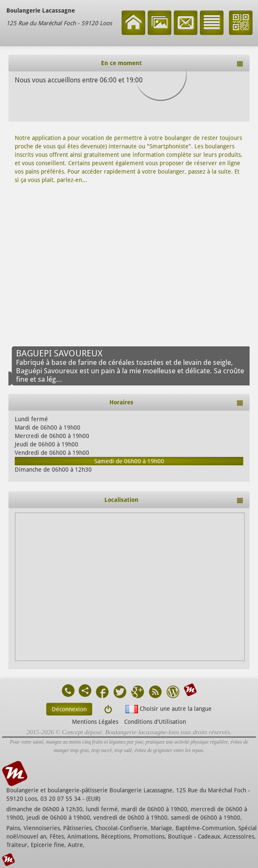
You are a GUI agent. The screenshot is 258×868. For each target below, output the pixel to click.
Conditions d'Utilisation (155, 722)
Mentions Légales (95, 722)
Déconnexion (69, 709)
